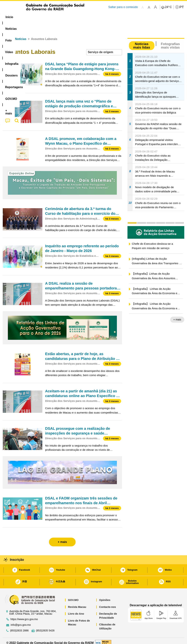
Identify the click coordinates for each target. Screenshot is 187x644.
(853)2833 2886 (19, 626)
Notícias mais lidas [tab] (142, 41)
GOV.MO (73, 596)
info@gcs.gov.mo (21, 621)
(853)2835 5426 (45, 626)
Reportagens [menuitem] (117, 17)
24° (168, 7)
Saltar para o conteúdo (123, 7)
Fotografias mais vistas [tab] (170, 41)
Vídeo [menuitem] (57, 17)
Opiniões (105, 596)
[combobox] (104, 48)
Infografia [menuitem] (75, 17)
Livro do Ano (76, 610)
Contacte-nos (108, 603)
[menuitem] (26, 17)
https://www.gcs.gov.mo (24, 615)
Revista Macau (77, 603)
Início (7, 35)
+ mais (177, 316)
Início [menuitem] (9, 17)
